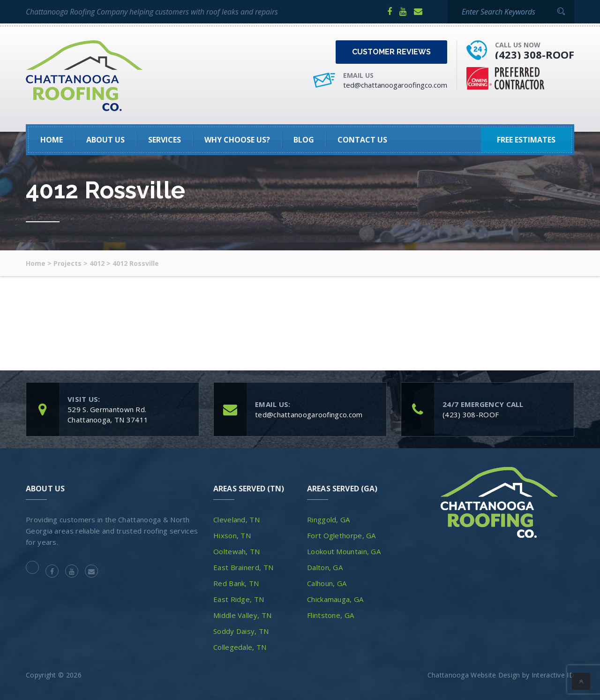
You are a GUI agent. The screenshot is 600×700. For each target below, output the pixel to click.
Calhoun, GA (327, 583)
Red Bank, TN (236, 583)
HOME (52, 140)
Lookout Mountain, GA (344, 551)
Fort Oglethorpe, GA (341, 535)
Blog (304, 140)
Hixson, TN (232, 535)
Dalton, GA (325, 567)
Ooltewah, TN (237, 551)
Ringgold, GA (329, 519)
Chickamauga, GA (335, 599)
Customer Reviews (391, 52)
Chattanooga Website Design (474, 675)
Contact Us (362, 140)
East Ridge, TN (239, 599)
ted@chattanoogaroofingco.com (395, 85)
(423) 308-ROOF (535, 54)
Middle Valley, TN (242, 615)
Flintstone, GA (330, 615)
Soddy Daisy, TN (241, 631)
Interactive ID (553, 675)
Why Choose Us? (237, 140)
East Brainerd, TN (243, 567)
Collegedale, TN (240, 647)
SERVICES (165, 140)
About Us (105, 140)
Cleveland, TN (236, 519)
